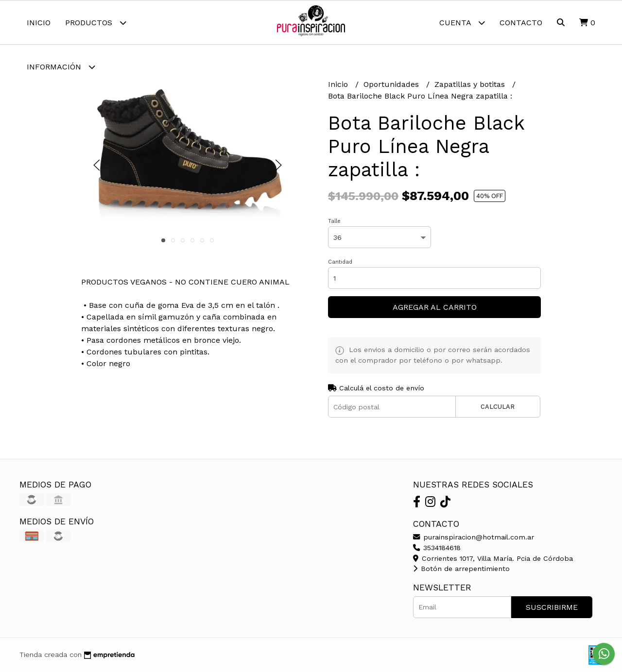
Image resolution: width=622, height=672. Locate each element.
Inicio (39, 23)
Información (61, 67)
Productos (96, 23)
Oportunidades (392, 84)
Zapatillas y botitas (471, 84)
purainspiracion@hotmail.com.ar (474, 537)
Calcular (498, 407)
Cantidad (340, 262)
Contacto (521, 23)
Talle (334, 221)
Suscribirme (552, 607)
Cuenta (462, 23)
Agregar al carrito (435, 307)
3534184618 (437, 548)
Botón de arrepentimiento (461, 569)
